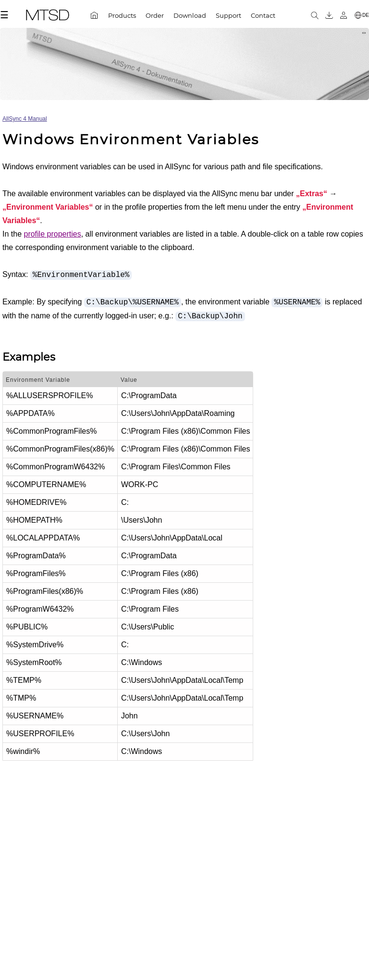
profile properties (52, 234)
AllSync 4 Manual (25, 119)
